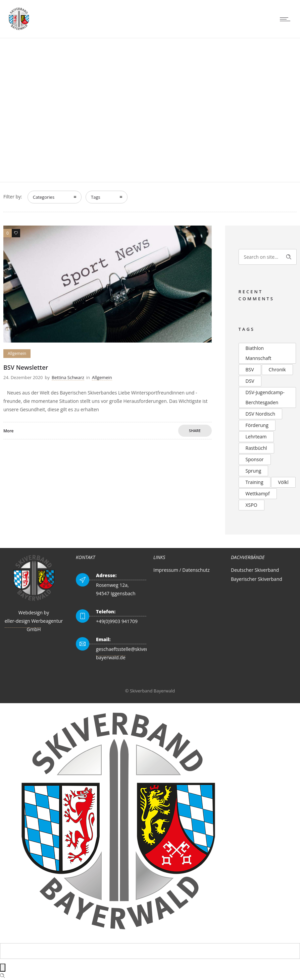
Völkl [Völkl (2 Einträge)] (283, 482)
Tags (96, 197)
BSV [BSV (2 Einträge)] (250, 370)
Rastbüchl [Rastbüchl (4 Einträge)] (256, 448)
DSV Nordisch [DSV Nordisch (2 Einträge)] (261, 414)
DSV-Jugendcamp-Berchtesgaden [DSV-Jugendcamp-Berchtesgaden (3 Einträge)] (265, 397)
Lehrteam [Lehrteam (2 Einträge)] (256, 437)
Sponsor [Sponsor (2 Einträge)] (255, 459)
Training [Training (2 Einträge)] (255, 482)
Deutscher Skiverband (255, 570)
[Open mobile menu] (287, 19)
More (8, 431)
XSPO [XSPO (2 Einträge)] (252, 505)
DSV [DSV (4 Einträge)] (250, 381)
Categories (44, 197)
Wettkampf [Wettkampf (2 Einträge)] (258, 494)
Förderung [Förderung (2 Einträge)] (257, 425)
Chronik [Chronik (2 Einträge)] (277, 370)
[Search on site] (268, 257)
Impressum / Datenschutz (182, 570)
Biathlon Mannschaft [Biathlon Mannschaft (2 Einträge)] (259, 353)
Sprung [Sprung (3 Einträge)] (254, 471)
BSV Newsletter (26, 367)
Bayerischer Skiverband (257, 579)
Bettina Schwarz (68, 377)
